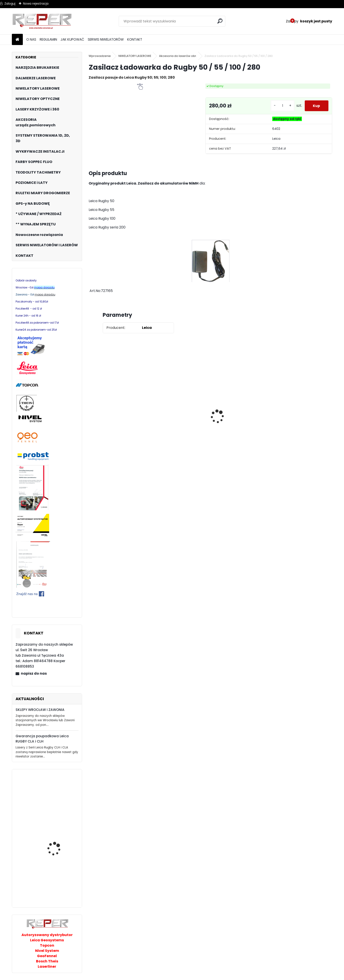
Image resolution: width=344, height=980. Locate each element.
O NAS (31, 39)
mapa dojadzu (45, 294)
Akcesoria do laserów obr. (178, 56)
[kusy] (281, 106)
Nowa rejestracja (36, 4)
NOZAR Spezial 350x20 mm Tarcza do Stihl (236, 424)
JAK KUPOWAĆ (72, 39)
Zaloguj (10, 4)
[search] (220, 21)
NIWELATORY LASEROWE (135, 56)
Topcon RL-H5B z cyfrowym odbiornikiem (59, 801)
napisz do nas (34, 673)
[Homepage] (17, 40)
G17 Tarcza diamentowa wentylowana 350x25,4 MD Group (175, 436)
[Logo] (42, 21)
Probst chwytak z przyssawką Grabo (55, 887)
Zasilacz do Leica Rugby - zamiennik (114, 438)
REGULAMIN (48, 39)
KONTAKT (135, 39)
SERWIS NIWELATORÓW (106, 39)
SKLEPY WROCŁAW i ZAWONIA (40, 710)
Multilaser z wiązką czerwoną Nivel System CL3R (58, 837)
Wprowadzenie (100, 56)
